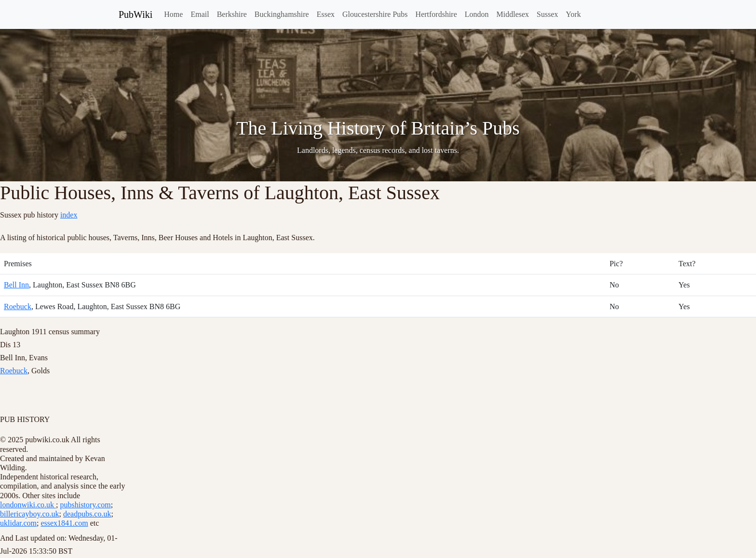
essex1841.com (64, 523)
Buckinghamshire (282, 14)
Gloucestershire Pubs (375, 14)
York (574, 14)
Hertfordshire (436, 14)
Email (200, 14)
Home (173, 14)
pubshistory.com (85, 505)
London (477, 14)
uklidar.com (18, 523)
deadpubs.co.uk (87, 514)
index (69, 215)
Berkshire (232, 14)
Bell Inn (16, 285)
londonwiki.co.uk (28, 505)
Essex (326, 14)
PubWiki (135, 14)
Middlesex (513, 14)
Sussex (547, 14)
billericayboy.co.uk (29, 514)
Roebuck (18, 306)
